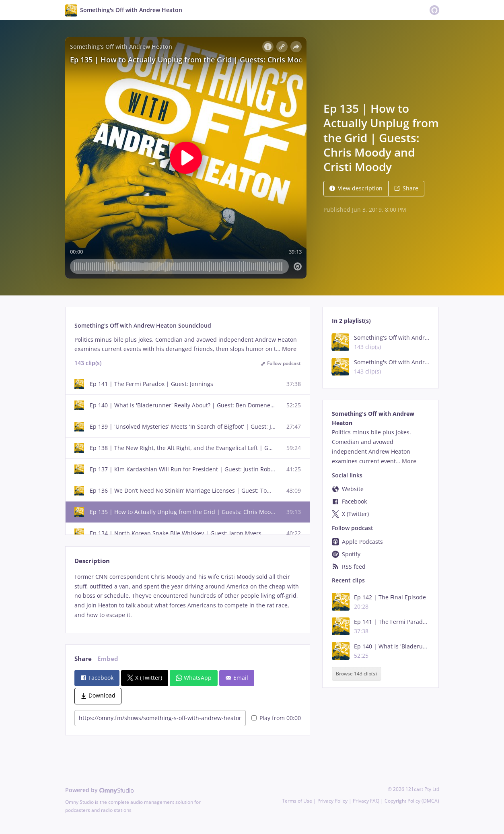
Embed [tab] (108, 659)
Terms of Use (297, 801)
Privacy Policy (332, 801)
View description (356, 188)
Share (406, 188)
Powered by (100, 790)
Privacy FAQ (366, 801)
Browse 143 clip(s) (356, 674)
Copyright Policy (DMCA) (412, 801)
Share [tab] (83, 659)
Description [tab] (92, 561)
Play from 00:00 (276, 718)
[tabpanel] (188, 596)
